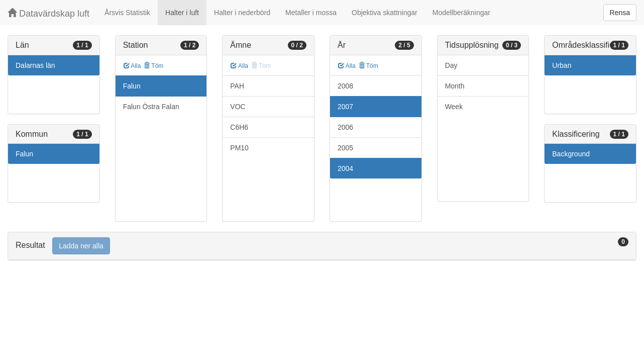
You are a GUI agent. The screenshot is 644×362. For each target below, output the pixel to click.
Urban (562, 65)
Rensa (620, 13)
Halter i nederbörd (242, 13)
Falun (24, 154)
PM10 (239, 148)
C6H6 (239, 127)
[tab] (322, 246)
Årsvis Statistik (127, 13)
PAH (237, 86)
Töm (153, 66)
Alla (132, 66)
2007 (345, 107)
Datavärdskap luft (48, 13)
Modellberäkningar (461, 13)
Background (571, 154)
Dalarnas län (35, 65)
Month (455, 86)
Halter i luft (182, 13)
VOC (238, 107)
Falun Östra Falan (151, 107)
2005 (345, 148)
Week (454, 107)
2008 (345, 86)
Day (451, 65)
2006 (345, 127)
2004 (345, 168)
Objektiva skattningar (385, 13)
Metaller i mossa (311, 13)
